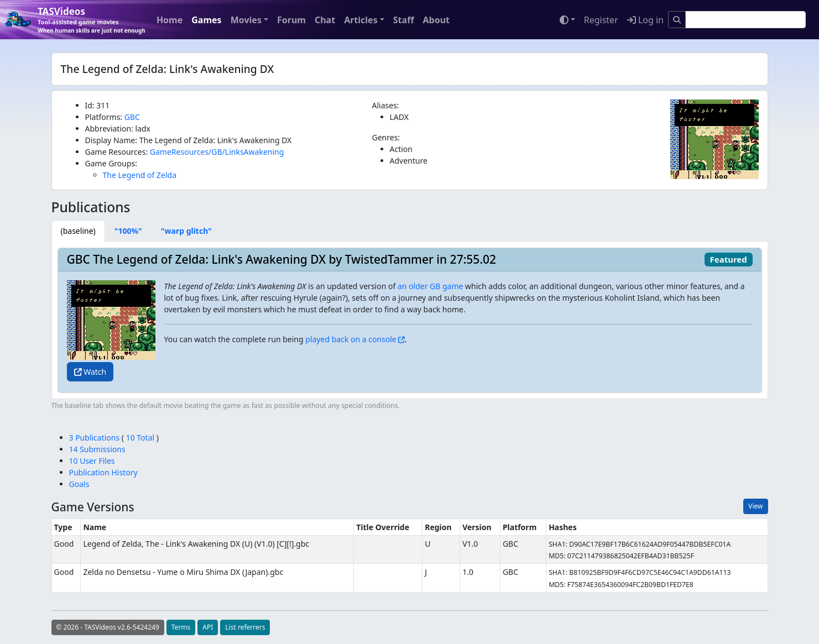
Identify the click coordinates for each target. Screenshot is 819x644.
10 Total (140, 438)
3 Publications (95, 438)
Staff (404, 20)
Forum (291, 20)
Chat (325, 20)
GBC (132, 117)
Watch (90, 372)
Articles (361, 20)
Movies (246, 20)
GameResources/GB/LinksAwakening (217, 152)
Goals (79, 484)
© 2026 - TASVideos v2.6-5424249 (108, 627)
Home (169, 20)
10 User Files (92, 461)
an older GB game (431, 286)
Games (206, 20)
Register (601, 20)
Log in (645, 20)
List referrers (245, 627)
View (755, 506)
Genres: (386, 137)
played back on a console (351, 339)
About (436, 20)
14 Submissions (97, 449)
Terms (181, 627)
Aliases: (386, 105)
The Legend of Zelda (140, 175)
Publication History (103, 472)
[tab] (78, 231)
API (208, 627)
